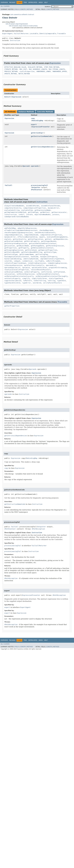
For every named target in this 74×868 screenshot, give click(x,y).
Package (12, 2)
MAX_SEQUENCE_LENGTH (38, 69)
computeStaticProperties (51, 235)
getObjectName (23, 246)
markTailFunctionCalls (34, 265)
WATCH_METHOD (24, 74)
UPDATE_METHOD (11, 74)
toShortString (40, 281)
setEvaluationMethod (13, 272)
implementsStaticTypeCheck (52, 259)
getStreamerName (27, 254)
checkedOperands (46, 230)
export (34, 124)
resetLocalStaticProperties (17, 270)
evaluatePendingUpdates (57, 237)
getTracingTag (42, 254)
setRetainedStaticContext (48, 274)
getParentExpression (55, 246)
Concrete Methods (45, 112)
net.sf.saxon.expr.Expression (17, 24)
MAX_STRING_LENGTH (57, 69)
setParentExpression (26, 274)
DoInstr (8, 97)
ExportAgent (7, 34)
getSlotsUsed (31, 250)
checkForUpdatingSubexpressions (19, 233)
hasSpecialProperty (49, 257)
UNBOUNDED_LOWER (44, 71)
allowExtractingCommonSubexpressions (21, 230)
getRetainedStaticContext (42, 248)
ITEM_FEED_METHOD (52, 67)
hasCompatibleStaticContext (17, 257)
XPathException (38, 529)
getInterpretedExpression (16, 243)
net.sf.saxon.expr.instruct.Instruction (23, 26)
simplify (26, 278)
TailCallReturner (21, 34)
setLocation (10, 274)
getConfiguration (36, 239)
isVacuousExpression (13, 265)
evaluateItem (27, 210)
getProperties (11, 248)
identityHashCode (31, 259)
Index (41, 2)
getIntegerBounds (49, 241)
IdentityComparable (48, 34)
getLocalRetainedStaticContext (43, 243)
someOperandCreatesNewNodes (17, 217)
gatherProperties (12, 306)
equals (42, 237)
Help (46, 2)
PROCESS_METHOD (11, 71)
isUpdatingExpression (57, 263)
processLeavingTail (40, 185)
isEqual (17, 261)
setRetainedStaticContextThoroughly (52, 276)
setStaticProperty (12, 278)
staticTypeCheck (56, 278)
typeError (27, 283)
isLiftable (39, 261)
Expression (55, 63)
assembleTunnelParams (51, 206)
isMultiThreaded (53, 261)
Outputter (36, 187)
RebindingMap (38, 121)
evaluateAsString (12, 210)
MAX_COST (23, 69)
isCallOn (8, 261)
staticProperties (27, 71)
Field (17, 9)
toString (52, 281)
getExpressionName (43, 210)
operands (35, 166)
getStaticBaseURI (12, 252)
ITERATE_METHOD (11, 69)
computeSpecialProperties (35, 208)
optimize (26, 268)
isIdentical (27, 261)
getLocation (10, 246)
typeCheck (61, 281)
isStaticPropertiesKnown (15, 263)
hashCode (35, 257)
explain (8, 239)
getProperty (24, 248)
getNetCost (45, 212)
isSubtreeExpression (37, 263)
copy (33, 118)
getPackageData (37, 246)
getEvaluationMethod (13, 241)
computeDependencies (13, 235)
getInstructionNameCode (41, 136)
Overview (4, 2)
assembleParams (33, 206)
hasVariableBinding (13, 259)
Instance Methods (26, 112)
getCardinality (19, 239)
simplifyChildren (39, 278)
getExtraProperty (32, 241)
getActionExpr (37, 133)
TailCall (8, 185)
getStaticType (50, 252)
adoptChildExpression (27, 228)
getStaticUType (11, 254)
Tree (25, 2)
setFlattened (59, 272)
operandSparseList (12, 268)
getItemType (33, 212)
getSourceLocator (59, 212)
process (56, 215)
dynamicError (53, 208)
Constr (23, 9)
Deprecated (33, 2)
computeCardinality (13, 208)
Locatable (34, 34)
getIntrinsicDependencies (42, 147)
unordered (37, 283)
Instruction (15, 40)
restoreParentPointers (41, 270)
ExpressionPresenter (41, 127)
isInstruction (11, 215)
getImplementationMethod (15, 212)
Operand (26, 166)
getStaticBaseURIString (32, 252)
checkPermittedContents (45, 233)
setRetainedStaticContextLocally (19, 276)
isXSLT (21, 215)
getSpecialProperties (48, 250)
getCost (48, 239)
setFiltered (46, 272)
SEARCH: (48, 7)
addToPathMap (10, 228)
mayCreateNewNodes (43, 215)
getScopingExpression (14, 250)
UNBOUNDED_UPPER (60, 71)
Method (30, 9)
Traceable (61, 34)
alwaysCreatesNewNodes (14, 206)
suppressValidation (13, 281)
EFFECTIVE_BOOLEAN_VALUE (15, 67)
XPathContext (37, 190)
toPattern (28, 281)
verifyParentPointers (53, 283)
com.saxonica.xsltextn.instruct (22, 14)
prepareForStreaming (58, 268)
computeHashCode (31, 235)
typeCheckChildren (12, 283)
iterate (29, 215)
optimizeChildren (39, 268)
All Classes (5, 6)
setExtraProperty (32, 272)
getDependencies (60, 239)
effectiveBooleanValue (27, 237)
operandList (51, 265)
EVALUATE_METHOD (35, 67)
